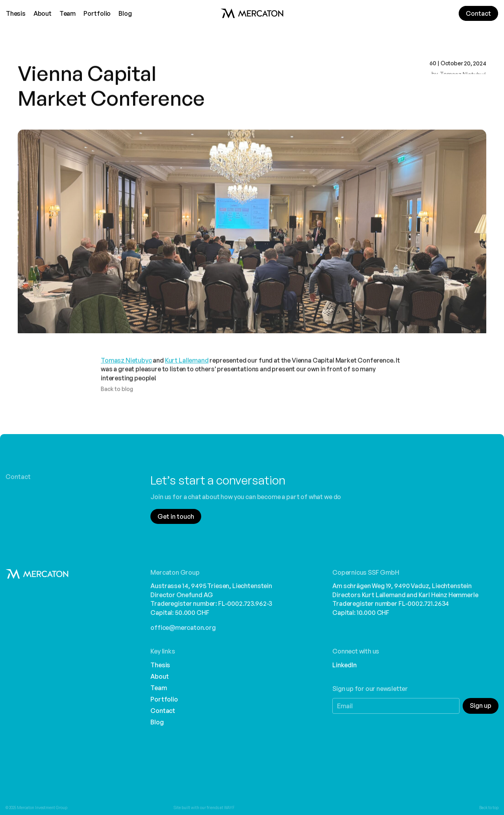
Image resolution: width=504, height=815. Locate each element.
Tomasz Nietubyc (126, 366)
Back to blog (117, 395)
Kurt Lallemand (187, 366)
